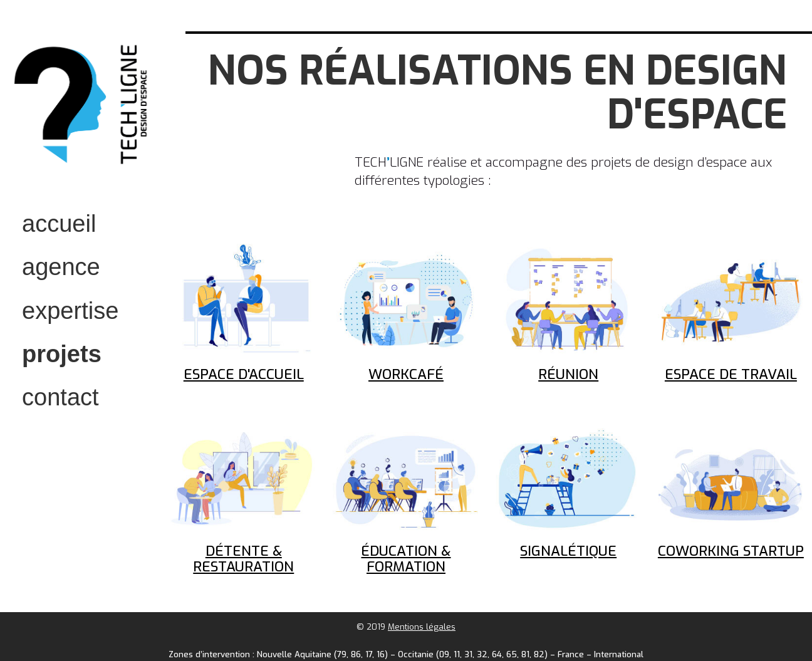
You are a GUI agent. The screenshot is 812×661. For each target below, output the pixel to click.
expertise (70, 311)
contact (60, 397)
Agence (61, 267)
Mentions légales (422, 627)
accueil (59, 224)
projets (62, 354)
